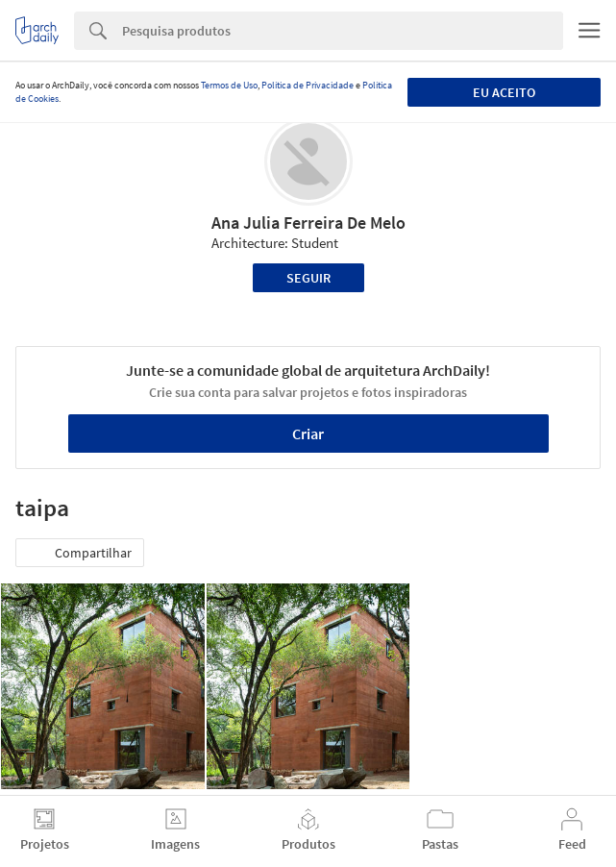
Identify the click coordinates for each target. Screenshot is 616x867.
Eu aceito (504, 92)
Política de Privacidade (308, 85)
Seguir (308, 278)
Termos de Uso (229, 85)
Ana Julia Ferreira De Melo (308, 223)
